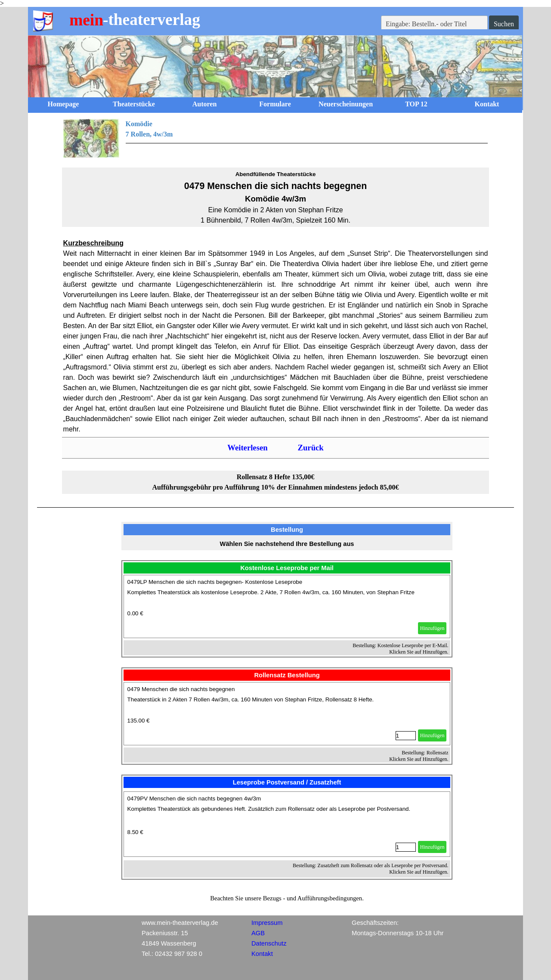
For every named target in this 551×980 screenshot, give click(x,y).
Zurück (311, 448)
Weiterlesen (247, 448)
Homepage (63, 104)
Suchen (504, 24)
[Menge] (406, 736)
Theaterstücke (134, 104)
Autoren (205, 104)
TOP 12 (416, 104)
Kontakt (487, 104)
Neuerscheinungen (346, 104)
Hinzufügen (432, 628)
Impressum (267, 923)
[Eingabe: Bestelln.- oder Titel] (434, 24)
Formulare (275, 104)
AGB (258, 933)
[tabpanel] (276, 138)
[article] (287, 606)
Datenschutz (269, 943)
